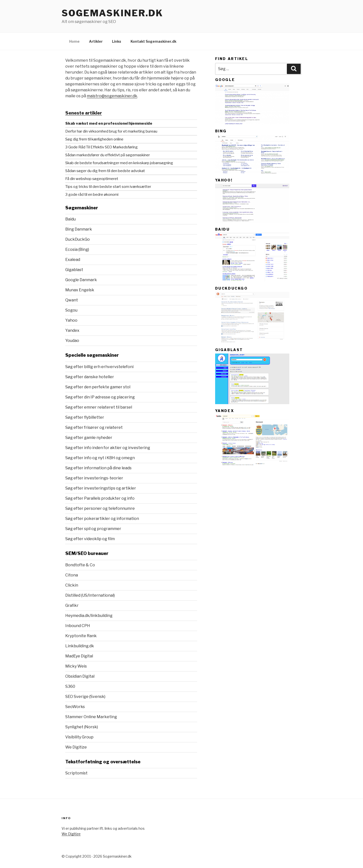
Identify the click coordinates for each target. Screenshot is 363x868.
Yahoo (71, 320)
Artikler (96, 41)
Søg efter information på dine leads (98, 468)
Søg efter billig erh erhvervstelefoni (99, 367)
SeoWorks (75, 707)
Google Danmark (81, 280)
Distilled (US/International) (90, 595)
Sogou (71, 310)
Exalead (73, 260)
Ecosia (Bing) (77, 249)
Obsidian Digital (80, 676)
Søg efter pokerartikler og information (102, 519)
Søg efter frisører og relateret (94, 427)
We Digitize (76, 747)
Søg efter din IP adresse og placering (100, 397)
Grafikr (72, 605)
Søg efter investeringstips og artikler (101, 488)
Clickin (72, 585)
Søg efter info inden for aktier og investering (108, 448)
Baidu (70, 219)
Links (117, 41)
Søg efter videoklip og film (90, 539)
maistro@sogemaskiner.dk (112, 96)
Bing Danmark (79, 229)
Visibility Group (79, 737)
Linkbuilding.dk (80, 646)
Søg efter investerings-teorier (94, 478)
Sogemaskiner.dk (112, 13)
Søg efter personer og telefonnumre (100, 508)
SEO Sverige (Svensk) (85, 697)
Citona (72, 575)
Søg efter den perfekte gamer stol (98, 387)
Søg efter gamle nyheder (89, 438)
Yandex (72, 330)
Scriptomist (76, 773)
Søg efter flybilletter (85, 417)
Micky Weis (76, 666)
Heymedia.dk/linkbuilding (89, 616)
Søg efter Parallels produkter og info (100, 498)
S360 (70, 686)
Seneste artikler (84, 113)
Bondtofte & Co (80, 565)
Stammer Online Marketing (91, 717)
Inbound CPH (78, 626)
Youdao (72, 341)
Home (74, 41)
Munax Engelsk (80, 290)
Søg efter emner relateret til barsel (99, 407)
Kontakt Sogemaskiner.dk (153, 41)
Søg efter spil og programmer (93, 529)
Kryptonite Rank (81, 636)
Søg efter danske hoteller (90, 377)
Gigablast (74, 270)
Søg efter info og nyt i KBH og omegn (100, 458)
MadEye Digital (79, 656)
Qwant (72, 300)
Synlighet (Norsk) (82, 727)
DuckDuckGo (78, 239)
